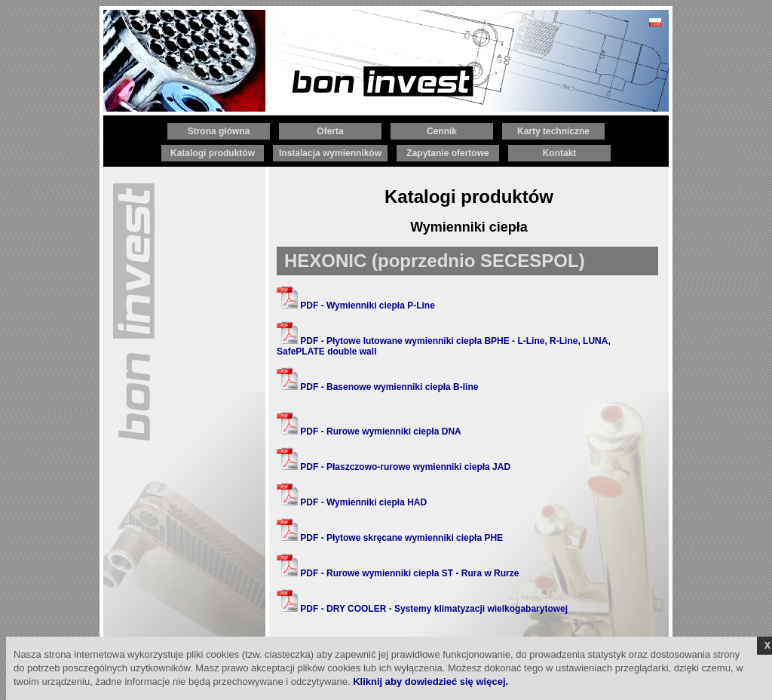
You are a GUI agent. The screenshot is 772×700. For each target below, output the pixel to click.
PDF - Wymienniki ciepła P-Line (356, 305)
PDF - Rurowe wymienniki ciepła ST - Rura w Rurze (398, 573)
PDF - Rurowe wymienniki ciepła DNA (369, 431)
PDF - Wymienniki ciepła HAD (352, 502)
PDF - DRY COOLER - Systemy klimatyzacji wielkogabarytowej (422, 609)
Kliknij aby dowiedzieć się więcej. (430, 682)
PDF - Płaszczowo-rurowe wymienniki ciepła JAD (394, 467)
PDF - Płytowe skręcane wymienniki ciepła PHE (390, 538)
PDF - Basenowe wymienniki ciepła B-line (377, 387)
